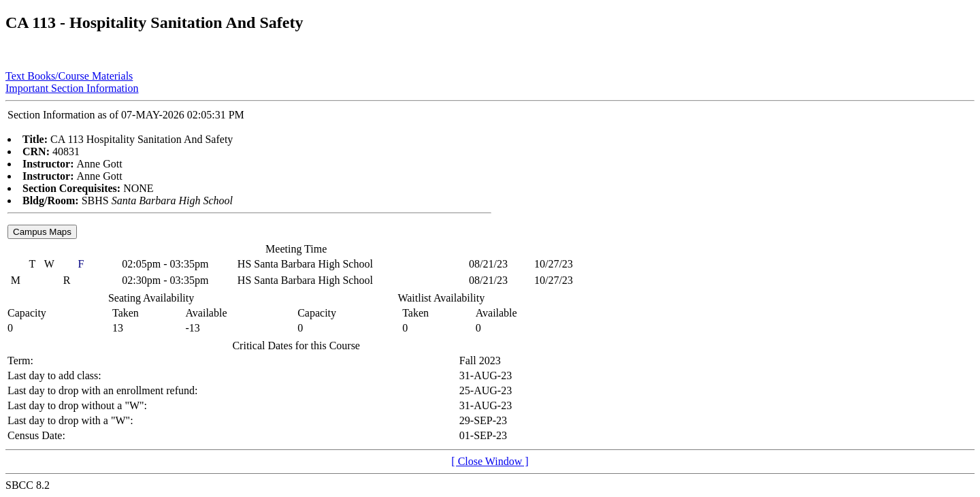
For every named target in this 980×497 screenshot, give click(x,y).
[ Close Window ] (490, 461)
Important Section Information (72, 88)
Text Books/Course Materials (69, 76)
